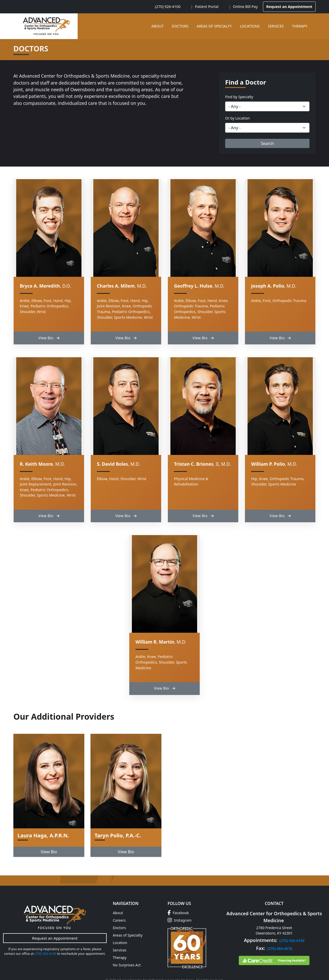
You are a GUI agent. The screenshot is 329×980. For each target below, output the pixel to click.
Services (276, 26)
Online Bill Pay (245, 7)
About (157, 26)
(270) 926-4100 (168, 7)
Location (120, 931)
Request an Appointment (289, 7)
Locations (250, 26)
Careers (119, 908)
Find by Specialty (239, 97)
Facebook (178, 901)
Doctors (180, 26)
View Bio (49, 333)
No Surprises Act (127, 953)
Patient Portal (207, 7)
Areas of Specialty (214, 26)
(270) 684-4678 (280, 936)
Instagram (180, 908)
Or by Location (237, 118)
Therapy (300, 26)
